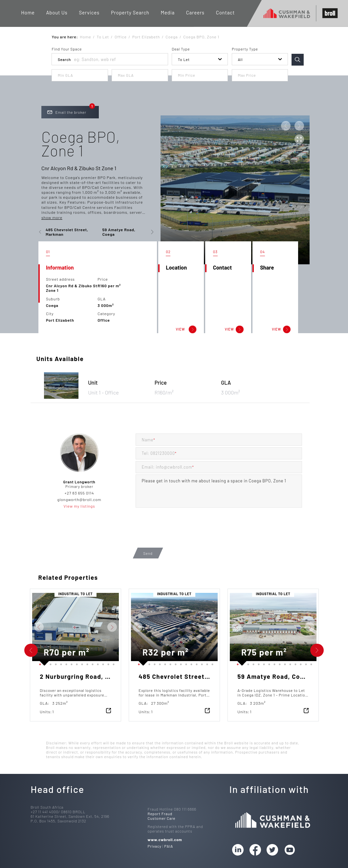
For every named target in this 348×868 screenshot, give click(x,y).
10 (86, 663)
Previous (27, 627)
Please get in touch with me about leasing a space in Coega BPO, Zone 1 (219, 491)
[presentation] (185, 533)
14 (107, 663)
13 (102, 663)
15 (112, 663)
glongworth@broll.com (79, 499)
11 (91, 663)
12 (97, 663)
